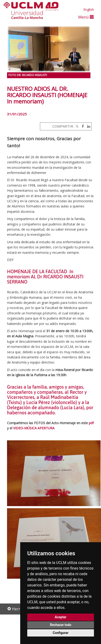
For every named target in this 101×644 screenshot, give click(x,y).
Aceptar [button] (61, 617)
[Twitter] (77, 126)
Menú (86, 17)
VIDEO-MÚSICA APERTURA (34, 428)
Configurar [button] (61, 633)
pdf (91, 423)
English (89, 9)
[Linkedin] (87, 126)
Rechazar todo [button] (61, 625)
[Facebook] (82, 126)
